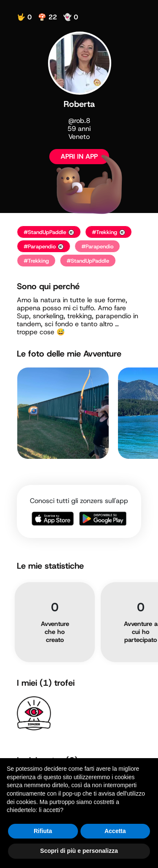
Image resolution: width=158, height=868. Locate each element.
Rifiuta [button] (43, 831)
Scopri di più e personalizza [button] (79, 851)
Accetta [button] (115, 831)
